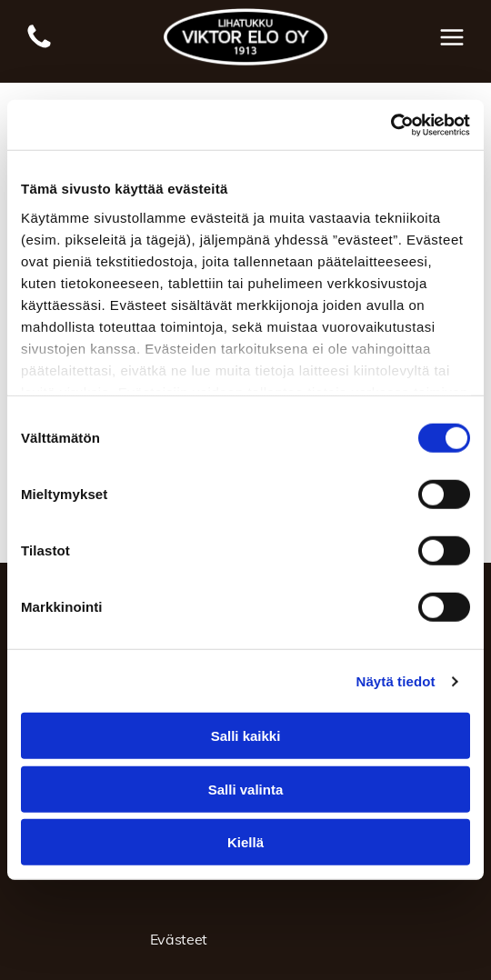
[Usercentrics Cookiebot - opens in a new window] (391, 125)
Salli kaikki (246, 736)
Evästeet (179, 939)
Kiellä (245, 842)
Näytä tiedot (396, 681)
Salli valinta (246, 790)
